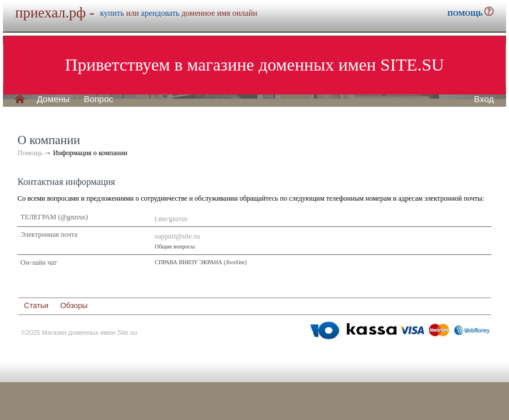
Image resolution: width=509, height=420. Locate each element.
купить (112, 13)
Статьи (36, 305)
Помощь (30, 153)
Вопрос (98, 99)
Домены (53, 99)
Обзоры (74, 305)
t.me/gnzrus (171, 219)
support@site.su (177, 236)
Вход (484, 99)
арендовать (161, 13)
